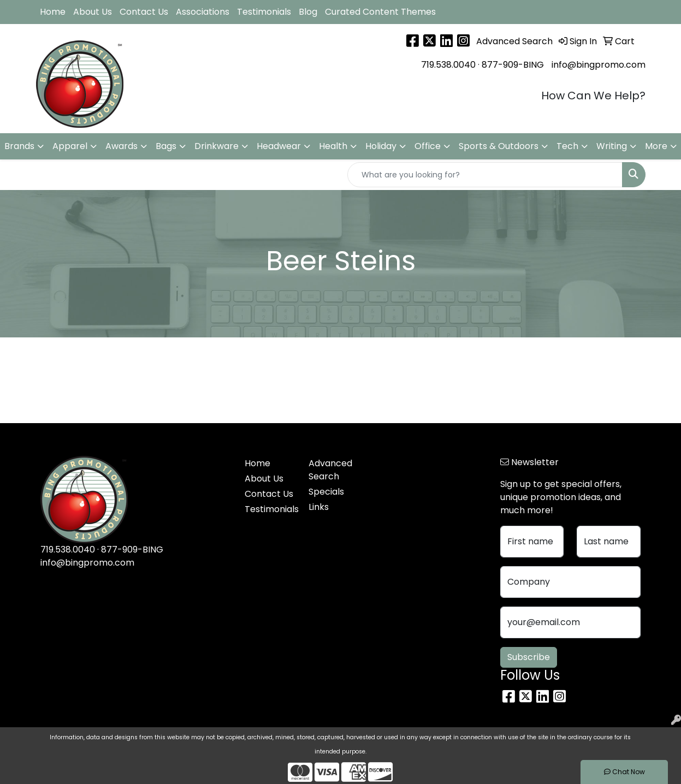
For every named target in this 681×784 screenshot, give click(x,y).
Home (53, 12)
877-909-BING (513, 65)
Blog (308, 12)
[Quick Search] (485, 175)
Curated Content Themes (380, 12)
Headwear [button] (279, 146)
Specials (326, 492)
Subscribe (529, 657)
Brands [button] (19, 146)
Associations (203, 12)
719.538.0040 (448, 65)
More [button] (656, 146)
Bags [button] (166, 146)
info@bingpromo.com (599, 65)
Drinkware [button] (217, 146)
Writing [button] (612, 146)
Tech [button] (567, 146)
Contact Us (144, 12)
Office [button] (428, 146)
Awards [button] (122, 146)
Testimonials (264, 12)
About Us (93, 12)
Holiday (381, 146)
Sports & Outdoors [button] (499, 146)
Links (319, 507)
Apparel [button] (70, 146)
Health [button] (333, 146)
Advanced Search (330, 470)
